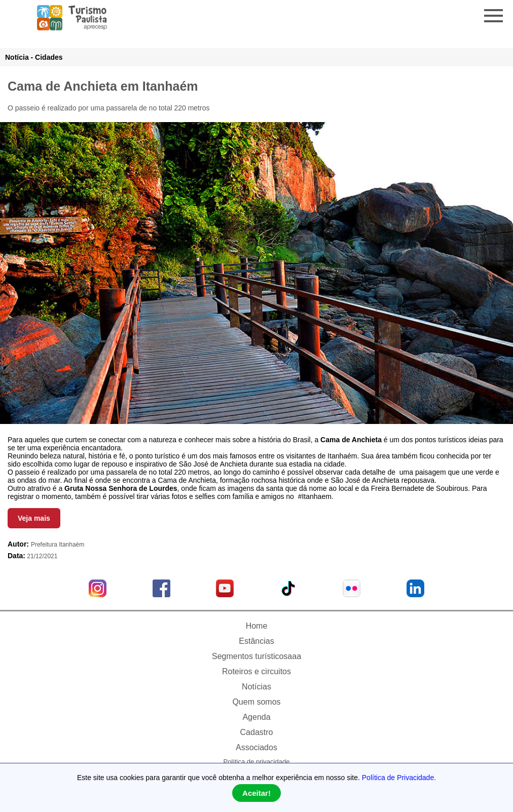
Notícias (256, 687)
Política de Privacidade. (399, 778)
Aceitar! (256, 793)
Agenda (256, 717)
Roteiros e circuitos (256, 671)
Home (257, 626)
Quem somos (256, 702)
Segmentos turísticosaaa (256, 656)
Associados (256, 747)
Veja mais (34, 518)
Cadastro (257, 732)
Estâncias (256, 641)
